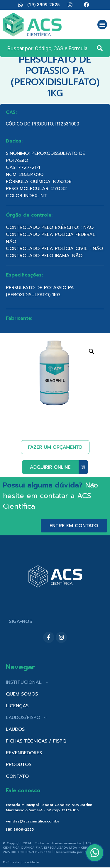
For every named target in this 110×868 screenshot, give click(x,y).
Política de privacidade (21, 862)
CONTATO (17, 776)
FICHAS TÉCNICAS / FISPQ (36, 741)
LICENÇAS (17, 706)
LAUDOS (15, 729)
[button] (102, 25)
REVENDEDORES (24, 753)
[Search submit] (100, 48)
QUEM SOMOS (22, 694)
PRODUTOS (19, 765)
